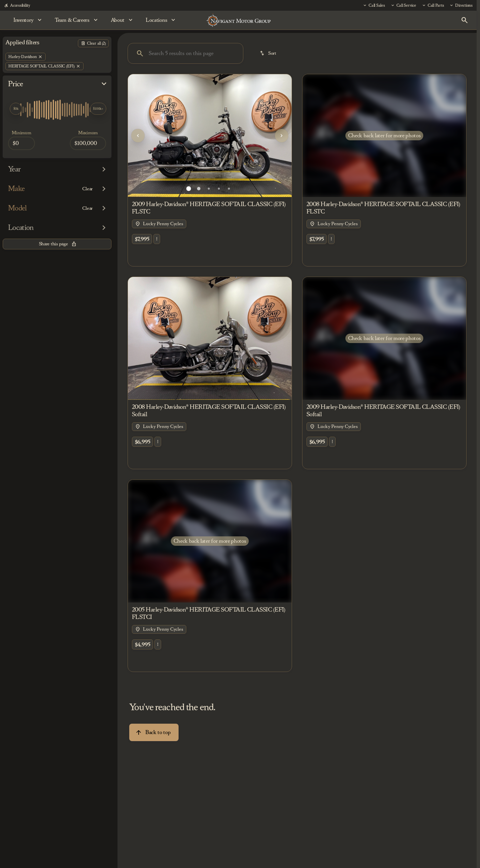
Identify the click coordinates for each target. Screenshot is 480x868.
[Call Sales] (374, 5)
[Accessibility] (17, 5)
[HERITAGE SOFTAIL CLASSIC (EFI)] (44, 66)
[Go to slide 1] (189, 189)
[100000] (88, 143)
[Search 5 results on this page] (185, 53)
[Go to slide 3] (209, 189)
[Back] (93, 43)
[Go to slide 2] (199, 189)
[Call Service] (403, 5)
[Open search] (465, 20)
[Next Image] (282, 136)
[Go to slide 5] (229, 189)
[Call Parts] (433, 5)
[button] (140, 136)
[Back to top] (154, 732)
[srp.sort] (269, 53)
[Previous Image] (138, 136)
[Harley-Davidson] (26, 57)
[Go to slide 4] (219, 189)
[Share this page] (57, 244)
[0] (21, 143)
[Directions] (461, 5)
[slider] (16, 109)
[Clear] (87, 189)
